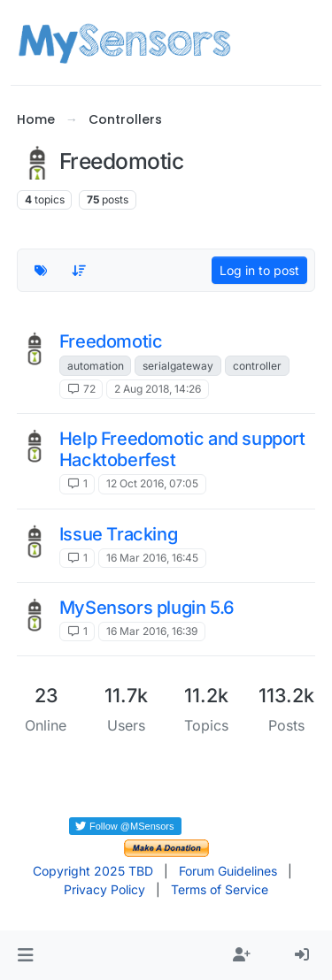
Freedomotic (111, 341)
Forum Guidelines (228, 871)
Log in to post (259, 270)
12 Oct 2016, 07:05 (152, 483)
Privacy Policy (104, 889)
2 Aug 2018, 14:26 (158, 389)
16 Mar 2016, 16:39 (152, 631)
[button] (25, 955)
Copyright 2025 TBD (93, 871)
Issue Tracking (118, 534)
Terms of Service (220, 889)
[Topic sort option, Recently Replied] (79, 270)
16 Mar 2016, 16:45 (152, 558)
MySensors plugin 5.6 (147, 608)
